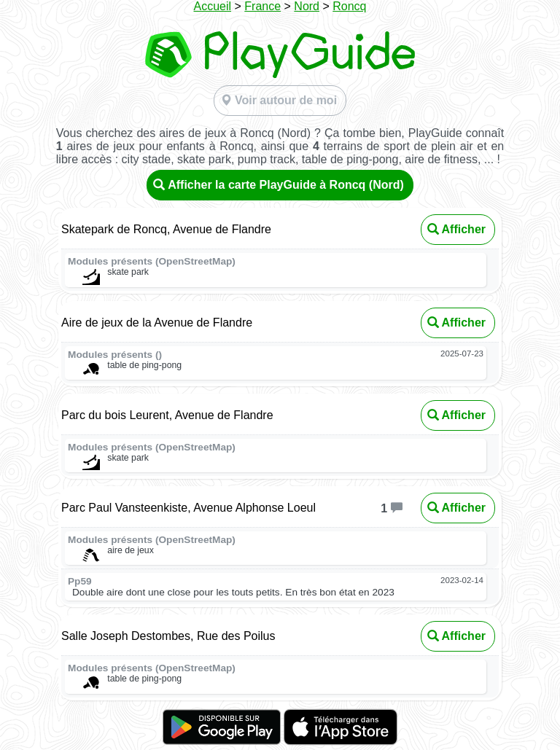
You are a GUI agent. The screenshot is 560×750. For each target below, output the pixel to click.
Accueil (212, 6)
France (262, 6)
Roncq (349, 6)
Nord (307, 6)
